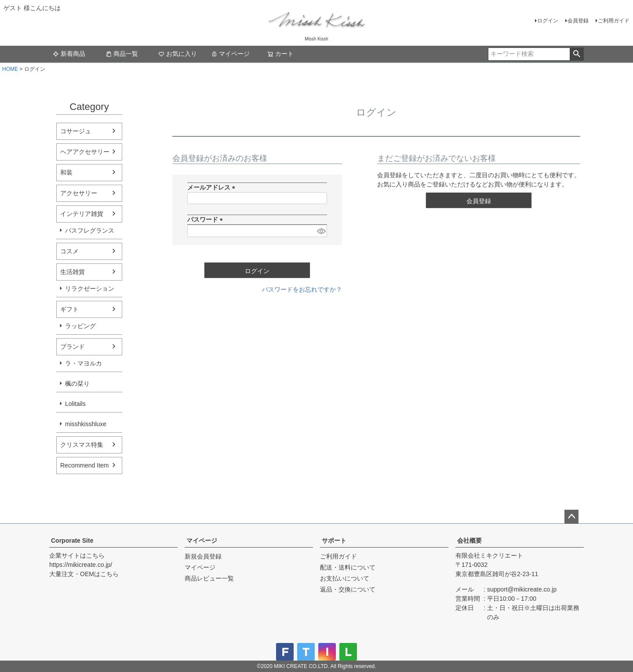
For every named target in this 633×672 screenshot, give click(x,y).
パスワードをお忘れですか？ (302, 289)
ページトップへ (571, 517)
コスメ (69, 251)
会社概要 (469, 541)
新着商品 (69, 54)
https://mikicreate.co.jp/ (81, 565)
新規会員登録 (203, 556)
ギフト (69, 309)
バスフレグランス (90, 230)
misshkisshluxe (86, 424)
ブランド (73, 347)
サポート (334, 541)
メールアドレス (213, 187)
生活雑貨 (73, 272)
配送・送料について (348, 567)
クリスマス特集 (82, 445)
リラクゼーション (90, 289)
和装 (66, 172)
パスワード (207, 219)
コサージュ (76, 131)
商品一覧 (122, 54)
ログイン (548, 21)
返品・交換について (348, 589)
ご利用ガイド (614, 21)
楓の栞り (77, 383)
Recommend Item (84, 465)
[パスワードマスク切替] (321, 231)
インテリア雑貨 (82, 214)
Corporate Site (72, 541)
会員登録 (578, 21)
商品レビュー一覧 (209, 578)
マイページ (230, 54)
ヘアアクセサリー (85, 152)
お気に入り (178, 54)
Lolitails (75, 404)
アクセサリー (79, 193)
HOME (10, 69)
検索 (577, 54)
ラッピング (80, 326)
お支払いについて (345, 578)
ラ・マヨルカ (84, 363)
